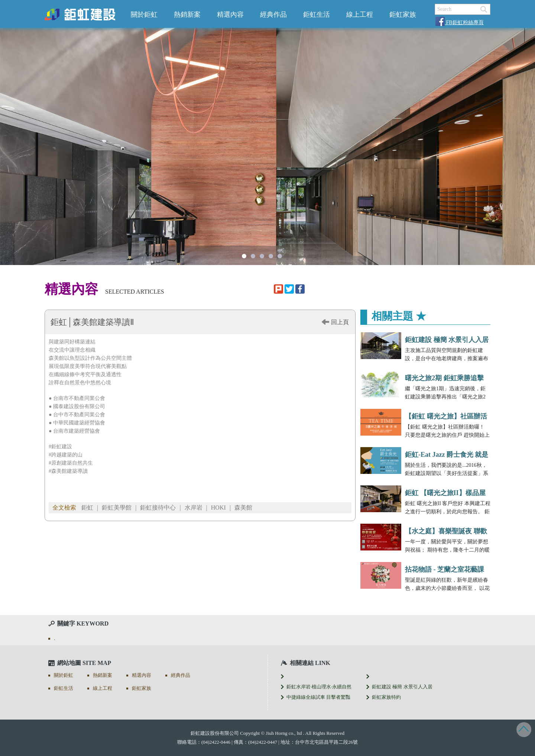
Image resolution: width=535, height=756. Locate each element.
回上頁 (340, 322)
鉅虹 (87, 508)
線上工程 (360, 14)
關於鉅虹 (144, 14)
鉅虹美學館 (117, 508)
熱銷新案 (187, 14)
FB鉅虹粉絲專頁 (460, 22)
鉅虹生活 (317, 14)
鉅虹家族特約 (386, 697)
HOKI (218, 508)
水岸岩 (194, 508)
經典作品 (273, 14)
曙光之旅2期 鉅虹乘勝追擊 (444, 378)
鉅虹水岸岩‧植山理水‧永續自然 (319, 687)
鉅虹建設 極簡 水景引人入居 (447, 340)
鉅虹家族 (403, 14)
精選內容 (230, 14)
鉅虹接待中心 (158, 508)
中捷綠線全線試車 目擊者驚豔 (318, 697)
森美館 (243, 508)
